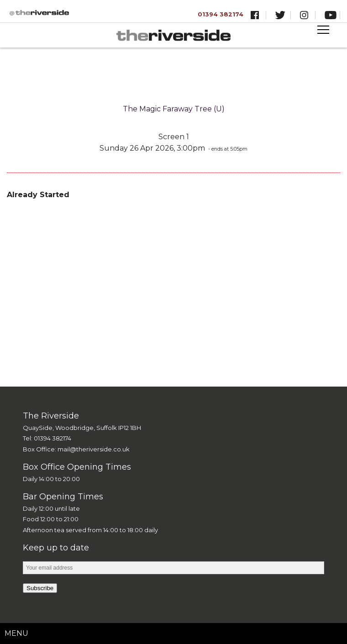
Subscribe (40, 588)
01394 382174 (221, 14)
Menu (16, 633)
